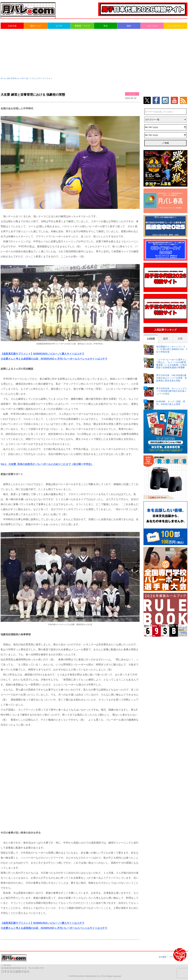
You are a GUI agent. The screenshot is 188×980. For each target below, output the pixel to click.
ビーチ (59, 26)
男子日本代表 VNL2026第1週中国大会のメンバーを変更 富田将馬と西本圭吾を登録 (172, 378)
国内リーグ (36, 26)
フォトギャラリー (176, 26)
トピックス (152, 26)
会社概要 (162, 957)
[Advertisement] (94, 53)
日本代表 (12, 26)
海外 (129, 26)
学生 (106, 26)
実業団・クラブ (82, 26)
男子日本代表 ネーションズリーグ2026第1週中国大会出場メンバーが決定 (172, 391)
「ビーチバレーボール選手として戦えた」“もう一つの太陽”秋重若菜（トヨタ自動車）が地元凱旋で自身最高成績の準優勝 (172, 364)
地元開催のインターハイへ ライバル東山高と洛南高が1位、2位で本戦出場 (172, 349)
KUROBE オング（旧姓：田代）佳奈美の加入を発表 (171, 403)
